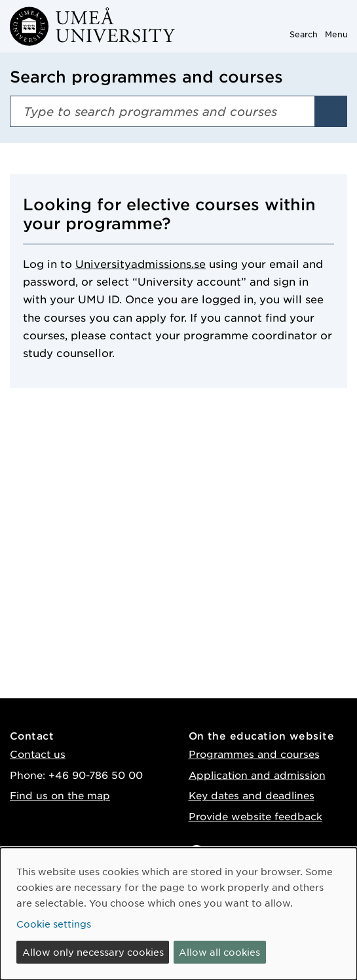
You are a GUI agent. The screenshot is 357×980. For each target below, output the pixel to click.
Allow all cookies (219, 952)
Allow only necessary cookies (93, 952)
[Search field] (162, 111)
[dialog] (178, 914)
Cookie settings (54, 924)
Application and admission (257, 775)
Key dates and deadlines (252, 795)
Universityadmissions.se (141, 263)
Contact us (38, 754)
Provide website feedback (255, 816)
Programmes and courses (254, 754)
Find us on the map (60, 795)
